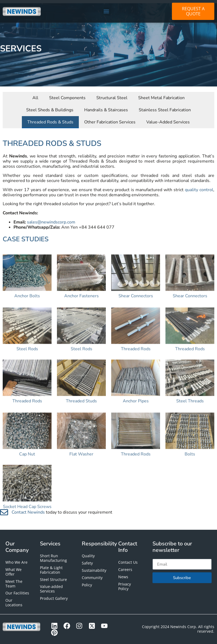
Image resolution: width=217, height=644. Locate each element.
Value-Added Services (168, 118)
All (35, 94)
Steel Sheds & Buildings (50, 106)
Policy (87, 585)
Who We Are (16, 562)
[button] (106, 11)
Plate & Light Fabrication (51, 570)
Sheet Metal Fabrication (161, 94)
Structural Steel (112, 94)
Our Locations (14, 603)
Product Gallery (54, 598)
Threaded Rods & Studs (50, 118)
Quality (88, 556)
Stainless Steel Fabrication (165, 106)
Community (92, 578)
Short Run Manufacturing (53, 558)
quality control (199, 199)
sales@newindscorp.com (51, 232)
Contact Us (128, 562)
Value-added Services (51, 589)
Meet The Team (14, 584)
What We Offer (13, 572)
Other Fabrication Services (110, 118)
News (123, 577)
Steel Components (67, 94)
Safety (87, 563)
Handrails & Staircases (106, 106)
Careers (125, 569)
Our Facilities (17, 593)
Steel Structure (53, 579)
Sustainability (94, 570)
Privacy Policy (125, 586)
